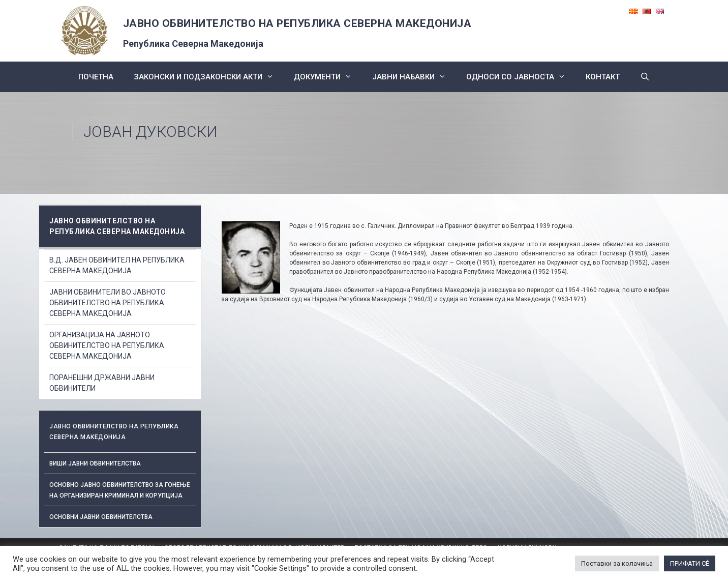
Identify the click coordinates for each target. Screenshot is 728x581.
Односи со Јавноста (521, 77)
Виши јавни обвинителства (95, 463)
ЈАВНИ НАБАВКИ (414, 77)
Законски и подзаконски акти (209, 77)
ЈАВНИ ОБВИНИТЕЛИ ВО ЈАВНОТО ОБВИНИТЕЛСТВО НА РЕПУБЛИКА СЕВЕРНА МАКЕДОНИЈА (108, 303)
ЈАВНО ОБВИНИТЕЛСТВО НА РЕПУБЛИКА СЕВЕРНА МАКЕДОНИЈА (297, 23)
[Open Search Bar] (645, 77)
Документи (328, 77)
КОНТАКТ (603, 77)
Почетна (96, 77)
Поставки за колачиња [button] (617, 563)
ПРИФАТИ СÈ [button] (690, 563)
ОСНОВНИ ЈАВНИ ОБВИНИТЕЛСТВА (101, 517)
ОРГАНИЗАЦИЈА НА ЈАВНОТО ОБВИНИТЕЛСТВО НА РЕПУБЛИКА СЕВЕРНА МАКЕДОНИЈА (107, 345)
